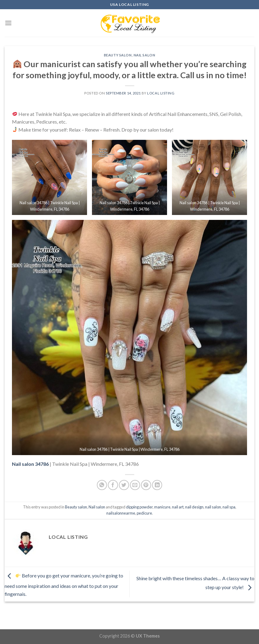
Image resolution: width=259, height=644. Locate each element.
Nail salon (145, 55)
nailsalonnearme (121, 513)
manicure (162, 507)
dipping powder (139, 507)
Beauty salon (118, 55)
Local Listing (161, 93)
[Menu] (8, 23)
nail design (194, 507)
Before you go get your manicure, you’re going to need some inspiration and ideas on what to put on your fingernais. (64, 585)
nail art (178, 507)
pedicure (144, 513)
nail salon (213, 507)
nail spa (229, 507)
